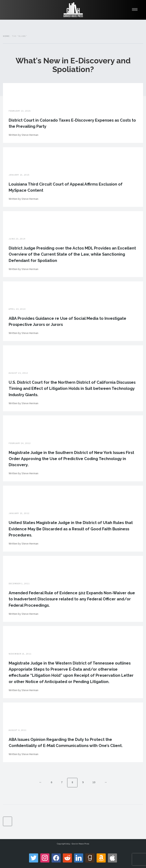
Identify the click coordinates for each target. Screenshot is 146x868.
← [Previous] (41, 782)
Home (6, 36)
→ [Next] (105, 782)
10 (94, 782)
